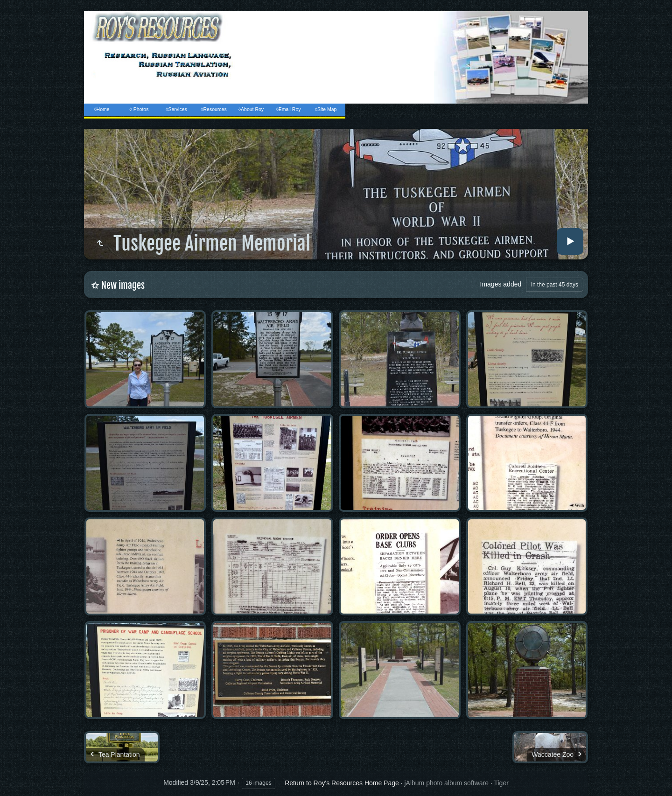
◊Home (101, 109)
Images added (501, 284)
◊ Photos (139, 109)
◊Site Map (326, 109)
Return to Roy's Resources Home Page (342, 783)
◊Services (176, 109)
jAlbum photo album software (446, 783)
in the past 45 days (555, 285)
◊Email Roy (288, 109)
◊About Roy (251, 109)
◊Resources (213, 109)
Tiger (501, 783)
